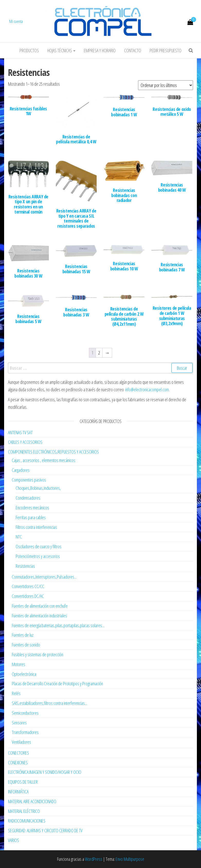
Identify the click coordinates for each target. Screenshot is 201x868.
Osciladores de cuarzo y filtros (39, 546)
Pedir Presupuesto (166, 50)
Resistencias (25, 566)
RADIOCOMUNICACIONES (27, 821)
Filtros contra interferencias (36, 527)
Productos (29, 50)
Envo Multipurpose (130, 859)
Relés (16, 693)
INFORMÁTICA (18, 792)
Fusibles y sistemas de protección (38, 654)
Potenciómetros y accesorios (38, 556)
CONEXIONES (18, 763)
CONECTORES (19, 753)
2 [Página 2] (99, 353)
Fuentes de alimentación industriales (39, 616)
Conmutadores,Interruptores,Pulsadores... (44, 577)
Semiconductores (25, 713)
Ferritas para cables (31, 517)
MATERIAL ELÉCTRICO (24, 811)
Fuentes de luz (23, 635)
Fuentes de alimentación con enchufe (40, 606)
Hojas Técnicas (61, 50)
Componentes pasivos (29, 480)
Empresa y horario (100, 50)
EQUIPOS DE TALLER (23, 782)
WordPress (94, 859)
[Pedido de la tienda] (166, 85)
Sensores (19, 723)
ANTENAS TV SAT (20, 432)
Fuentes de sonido (26, 645)
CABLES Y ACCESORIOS (25, 442)
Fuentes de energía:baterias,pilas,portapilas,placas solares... (58, 625)
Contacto (133, 50)
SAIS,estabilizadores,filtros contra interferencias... (49, 703)
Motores (19, 664)
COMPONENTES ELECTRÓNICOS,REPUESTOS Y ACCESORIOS (53, 452)
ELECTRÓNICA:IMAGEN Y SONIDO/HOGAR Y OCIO (45, 772)
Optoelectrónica (24, 674)
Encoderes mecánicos (32, 508)
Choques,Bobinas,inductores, (38, 488)
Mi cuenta (16, 21)
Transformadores (25, 732)
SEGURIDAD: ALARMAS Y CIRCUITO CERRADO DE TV (45, 830)
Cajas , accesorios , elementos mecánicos (44, 460)
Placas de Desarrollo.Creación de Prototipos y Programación (57, 684)
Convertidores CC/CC (28, 586)
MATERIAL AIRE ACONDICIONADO (32, 801)
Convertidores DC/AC (28, 596)
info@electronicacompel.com (147, 389)
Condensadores (28, 498)
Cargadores (21, 470)
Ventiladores (21, 742)
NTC (19, 537)
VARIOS (13, 840)
